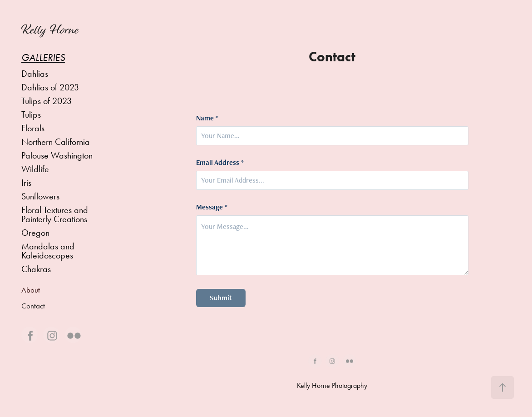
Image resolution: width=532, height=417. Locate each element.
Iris (26, 183)
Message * (212, 207)
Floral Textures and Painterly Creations (55, 214)
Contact (33, 306)
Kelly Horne (50, 30)
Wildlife (35, 169)
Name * (207, 118)
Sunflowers (40, 196)
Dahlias (35, 74)
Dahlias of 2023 (50, 87)
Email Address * (220, 163)
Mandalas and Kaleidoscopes (48, 251)
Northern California (56, 142)
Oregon (35, 233)
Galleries (43, 58)
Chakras (36, 269)
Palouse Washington (57, 155)
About (31, 290)
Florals (33, 128)
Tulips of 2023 (47, 101)
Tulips (31, 114)
